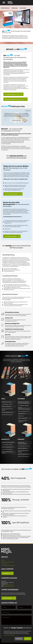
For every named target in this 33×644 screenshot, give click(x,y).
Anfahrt (3, 561)
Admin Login (4, 565)
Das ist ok (28, 639)
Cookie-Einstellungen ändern (8, 567)
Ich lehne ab (19, 639)
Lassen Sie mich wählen (9, 635)
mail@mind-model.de (8, 587)
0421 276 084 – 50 (9, 586)
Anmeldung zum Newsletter (8, 563)
